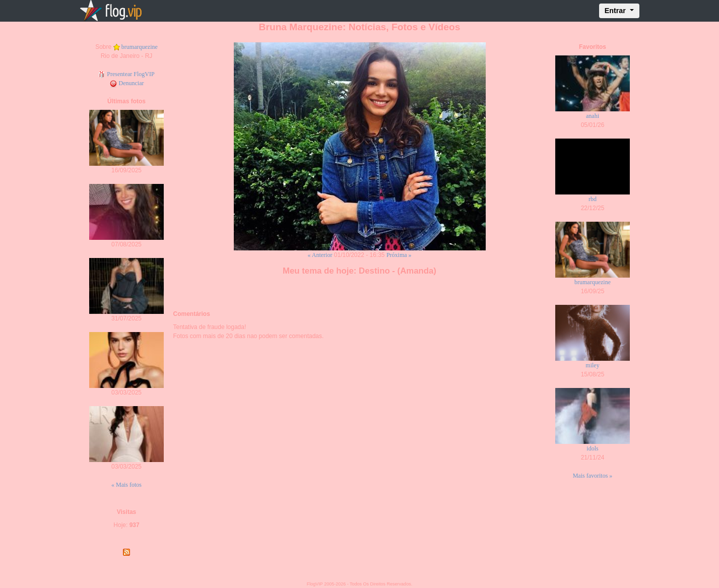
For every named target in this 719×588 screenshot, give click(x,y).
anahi (593, 116)
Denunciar (127, 83)
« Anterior (320, 255)
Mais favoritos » (593, 476)
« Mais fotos (126, 485)
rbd (593, 199)
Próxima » (399, 255)
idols (592, 448)
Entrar (616, 11)
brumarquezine (140, 47)
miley (592, 365)
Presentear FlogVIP (126, 74)
